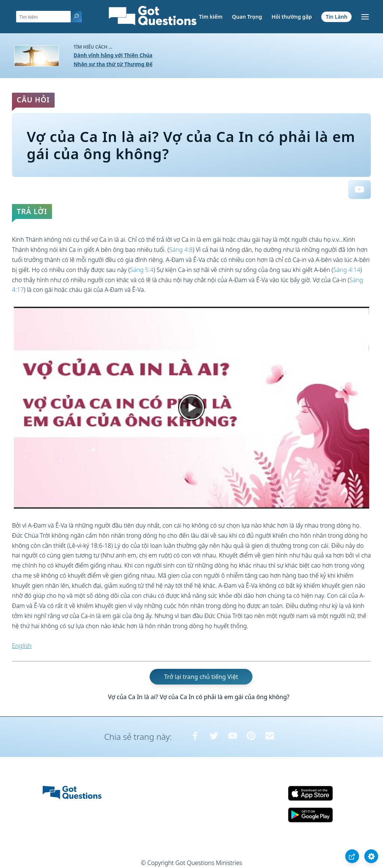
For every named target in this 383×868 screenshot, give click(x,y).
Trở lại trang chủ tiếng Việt (201, 677)
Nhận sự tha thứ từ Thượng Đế (113, 64)
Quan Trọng (247, 17)
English (22, 646)
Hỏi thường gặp (292, 17)
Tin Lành (337, 17)
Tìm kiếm (211, 17)
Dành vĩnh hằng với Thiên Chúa (113, 55)
